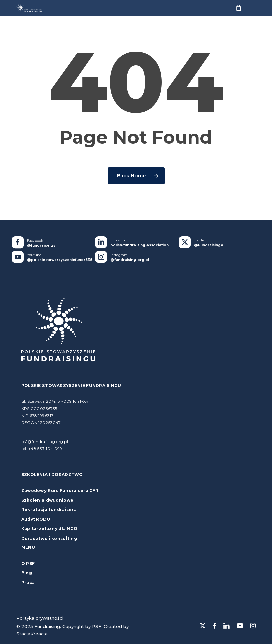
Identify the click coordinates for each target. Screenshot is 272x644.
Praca (28, 583)
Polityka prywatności (40, 618)
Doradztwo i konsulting (49, 538)
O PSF (28, 563)
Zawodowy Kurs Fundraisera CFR (60, 490)
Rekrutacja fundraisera (49, 510)
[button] (252, 8)
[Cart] (238, 8)
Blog (27, 573)
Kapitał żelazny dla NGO (49, 529)
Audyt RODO (36, 519)
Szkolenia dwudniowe (47, 500)
